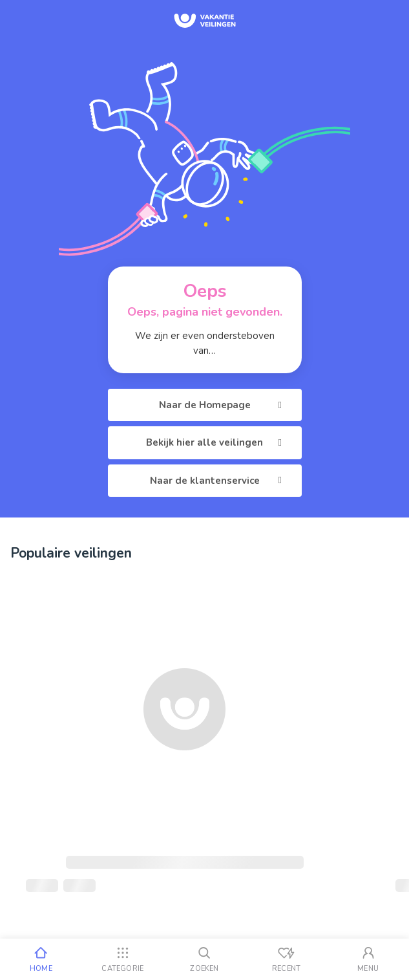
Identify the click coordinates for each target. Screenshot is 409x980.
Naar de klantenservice (218, 481)
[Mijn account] (368, 959)
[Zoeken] (205, 959)
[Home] (41, 959)
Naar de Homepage (223, 405)
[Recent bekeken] (287, 959)
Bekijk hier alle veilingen (216, 442)
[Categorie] (123, 959)
